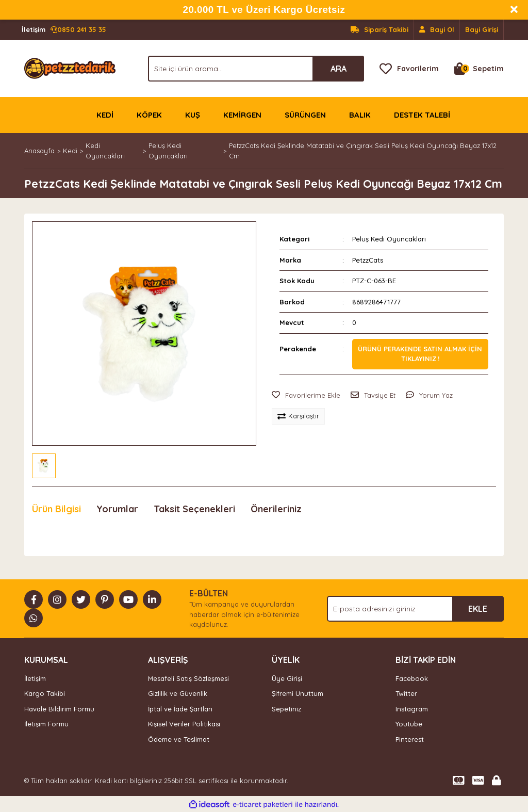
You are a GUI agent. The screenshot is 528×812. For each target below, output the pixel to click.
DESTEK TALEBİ (422, 115)
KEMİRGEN (242, 115)
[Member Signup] (437, 30)
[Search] (256, 69)
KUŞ (193, 115)
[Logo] (70, 68)
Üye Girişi (287, 678)
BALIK (360, 115)
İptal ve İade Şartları (180, 709)
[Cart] (479, 69)
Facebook (412, 678)
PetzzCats (368, 260)
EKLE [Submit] (478, 609)
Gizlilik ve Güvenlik (178, 693)
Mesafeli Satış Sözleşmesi (188, 678)
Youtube (409, 724)
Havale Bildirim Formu (59, 709)
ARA (339, 69)
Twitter (406, 693)
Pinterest (410, 739)
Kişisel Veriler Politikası (184, 724)
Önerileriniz (276, 509)
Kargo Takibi (45, 693)
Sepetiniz (286, 709)
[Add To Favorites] (306, 396)
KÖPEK (149, 115)
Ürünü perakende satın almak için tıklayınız (420, 354)
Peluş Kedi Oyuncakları (389, 239)
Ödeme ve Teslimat (179, 739)
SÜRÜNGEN (305, 115)
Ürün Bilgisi (56, 509)
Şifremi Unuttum (298, 693)
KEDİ (105, 115)
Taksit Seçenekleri (194, 509)
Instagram (412, 709)
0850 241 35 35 (64, 30)
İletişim (35, 678)
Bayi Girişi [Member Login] (482, 29)
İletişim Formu (46, 724)
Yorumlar (117, 509)
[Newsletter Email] (415, 609)
